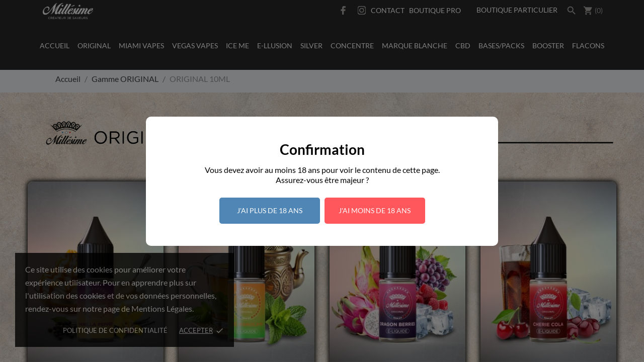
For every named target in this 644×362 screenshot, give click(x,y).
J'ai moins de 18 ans (375, 210)
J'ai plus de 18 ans (270, 210)
